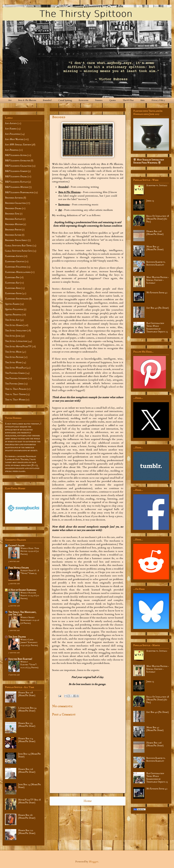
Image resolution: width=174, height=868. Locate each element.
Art (10, 100)
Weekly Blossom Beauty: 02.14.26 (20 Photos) (30, 596)
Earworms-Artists (14, 256)
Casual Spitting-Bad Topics (19, 246)
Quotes (113, 100)
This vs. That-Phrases (16, 389)
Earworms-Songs (13, 293)
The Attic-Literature (16, 341)
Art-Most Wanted (14, 139)
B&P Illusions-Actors (16, 155)
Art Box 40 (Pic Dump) (157, 308)
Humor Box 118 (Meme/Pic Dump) (27, 694)
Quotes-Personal (13, 315)
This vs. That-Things (15, 394)
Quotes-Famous (12, 304)
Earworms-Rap (12, 283)
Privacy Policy (158, 100)
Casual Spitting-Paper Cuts (19, 251)
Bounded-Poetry (13, 230)
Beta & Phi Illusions (27, 100)
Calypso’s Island (16, 546)
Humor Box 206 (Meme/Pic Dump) (155, 233)
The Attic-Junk (13, 336)
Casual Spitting (65, 100)
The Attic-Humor (14, 325)
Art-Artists (11, 123)
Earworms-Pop (12, 277)
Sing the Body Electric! (20, 659)
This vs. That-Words (15, 400)
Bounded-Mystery (14, 224)
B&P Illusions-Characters (18, 166)
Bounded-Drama (13, 208)
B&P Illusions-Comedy (16, 171)
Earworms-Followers (16, 267)
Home (88, 801)
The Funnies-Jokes (14, 384)
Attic (143, 100)
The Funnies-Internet (16, 378)
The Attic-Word (13, 362)
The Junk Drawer (17, 637)
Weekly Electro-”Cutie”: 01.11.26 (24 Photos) (29, 665)
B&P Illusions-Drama (16, 176)
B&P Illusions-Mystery (17, 187)
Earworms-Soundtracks (17, 299)
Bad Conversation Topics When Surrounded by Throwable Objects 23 (157, 327)
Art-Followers (13, 134)
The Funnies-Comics (15, 373)
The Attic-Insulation (16, 331)
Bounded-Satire (13, 235)
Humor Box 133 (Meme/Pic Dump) (27, 725)
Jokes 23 (150, 201)
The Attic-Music (13, 352)
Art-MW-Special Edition (18, 145)
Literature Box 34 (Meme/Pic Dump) (27, 709)
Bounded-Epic (12, 214)
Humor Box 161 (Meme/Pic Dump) (27, 817)
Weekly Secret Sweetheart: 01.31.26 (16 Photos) (30, 620)
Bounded (47, 100)
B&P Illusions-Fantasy (16, 182)
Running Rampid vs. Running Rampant (156, 263)
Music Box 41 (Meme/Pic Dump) (155, 248)
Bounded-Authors (14, 198)
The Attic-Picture (14, 357)
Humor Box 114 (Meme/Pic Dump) (27, 740)
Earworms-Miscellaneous (18, 272)
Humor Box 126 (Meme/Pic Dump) (27, 771)
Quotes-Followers (14, 309)
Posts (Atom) (95, 810)
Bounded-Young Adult (16, 240)
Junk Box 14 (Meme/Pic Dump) (29, 755)
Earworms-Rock (13, 288)
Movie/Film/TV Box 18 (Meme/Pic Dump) (29, 801)
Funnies (99, 100)
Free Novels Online (18, 568)
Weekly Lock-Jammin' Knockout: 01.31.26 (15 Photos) (29, 642)
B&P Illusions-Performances (19, 192)
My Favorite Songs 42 (157, 293)
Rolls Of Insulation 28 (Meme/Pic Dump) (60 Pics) (158, 219)
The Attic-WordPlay (15, 368)
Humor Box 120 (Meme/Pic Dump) (27, 832)
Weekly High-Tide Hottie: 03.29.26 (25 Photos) (30, 551)
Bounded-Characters (15, 203)
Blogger (94, 862)
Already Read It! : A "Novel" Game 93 (30, 572)
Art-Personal (12, 150)
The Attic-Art (12, 320)
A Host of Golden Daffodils (22, 590)
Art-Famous (11, 129)
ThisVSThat (128, 100)
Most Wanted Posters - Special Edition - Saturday (158, 280)
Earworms (84, 100)
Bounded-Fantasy (14, 219)
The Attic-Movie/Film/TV (18, 346)
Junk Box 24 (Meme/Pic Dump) (29, 786)
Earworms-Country (15, 261)
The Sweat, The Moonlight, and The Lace (22, 613)
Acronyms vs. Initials (157, 185)
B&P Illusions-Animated (18, 161)
